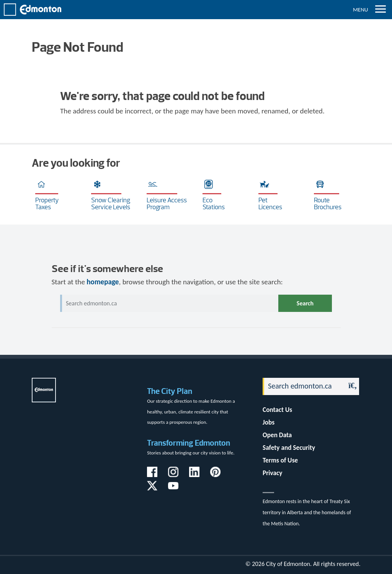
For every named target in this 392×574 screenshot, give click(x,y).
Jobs (269, 422)
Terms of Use (280, 460)
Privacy (272, 473)
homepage (103, 282)
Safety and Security (289, 448)
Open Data (277, 435)
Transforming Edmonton (189, 443)
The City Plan (170, 391)
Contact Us (277, 410)
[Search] (302, 386)
